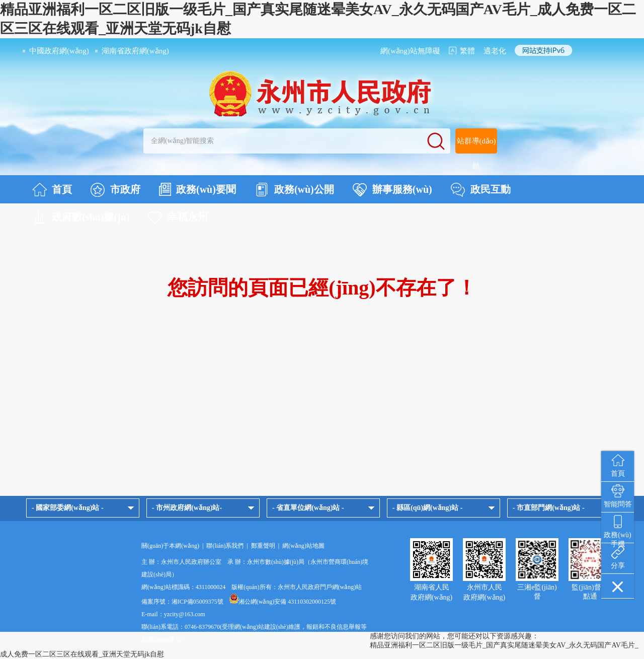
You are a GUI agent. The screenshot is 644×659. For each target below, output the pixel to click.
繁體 (467, 51)
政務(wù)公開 (294, 190)
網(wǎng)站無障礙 (410, 51)
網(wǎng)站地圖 (303, 546)
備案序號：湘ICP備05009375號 (182, 602)
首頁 (52, 190)
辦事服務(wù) (392, 190)
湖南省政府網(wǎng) (135, 51)
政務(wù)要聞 (197, 189)
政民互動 (481, 190)
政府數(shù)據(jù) (81, 217)
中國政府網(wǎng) (59, 51)
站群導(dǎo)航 (476, 154)
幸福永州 (178, 217)
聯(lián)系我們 (225, 546)
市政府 (115, 190)
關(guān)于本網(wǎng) (170, 546)
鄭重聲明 (263, 546)
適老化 (495, 51)
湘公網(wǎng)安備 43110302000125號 (283, 602)
